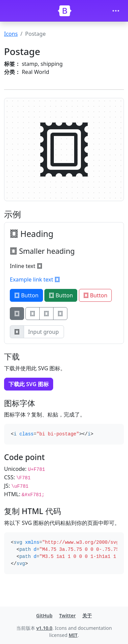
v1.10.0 (44, 628)
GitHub (44, 615)
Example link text (35, 279)
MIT (73, 635)
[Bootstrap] (65, 11)
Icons (11, 34)
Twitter (68, 615)
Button (26, 295)
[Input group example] (44, 332)
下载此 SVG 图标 (29, 384)
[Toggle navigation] (116, 11)
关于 (87, 615)
